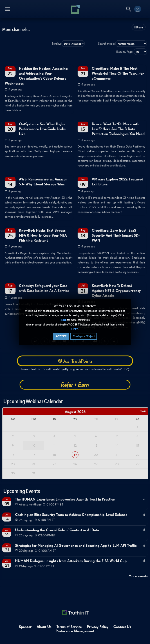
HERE (63, 320)
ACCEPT (61, 336)
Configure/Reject (84, 336)
